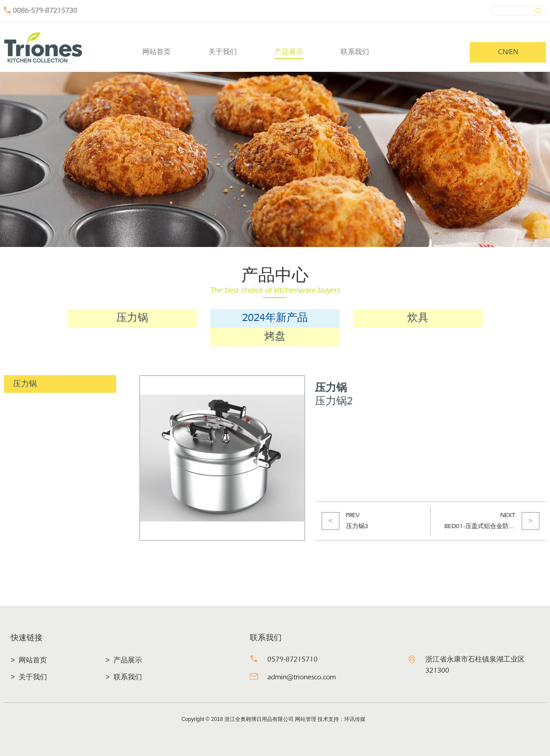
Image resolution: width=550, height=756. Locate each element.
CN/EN (508, 52)
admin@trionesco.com (302, 678)
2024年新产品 (275, 318)
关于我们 (223, 52)
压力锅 (132, 318)
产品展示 (289, 52)
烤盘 (275, 337)
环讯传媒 (355, 719)
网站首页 (157, 52)
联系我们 (355, 52)
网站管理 (306, 719)
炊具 (418, 318)
